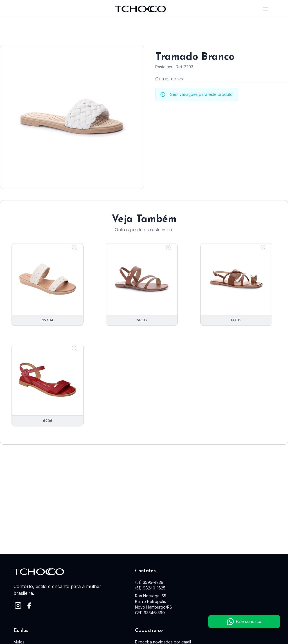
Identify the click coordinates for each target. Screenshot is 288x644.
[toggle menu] (265, 9)
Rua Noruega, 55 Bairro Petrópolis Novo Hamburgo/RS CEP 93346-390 (154, 604)
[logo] (141, 9)
